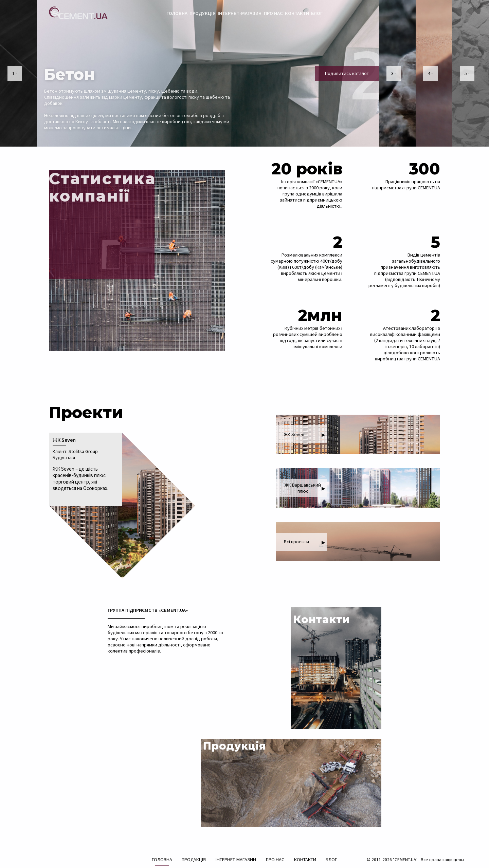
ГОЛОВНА (177, 13)
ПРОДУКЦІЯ (203, 13)
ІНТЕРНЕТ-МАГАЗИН (240, 13)
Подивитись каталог (347, 73)
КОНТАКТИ (297, 13)
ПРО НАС (273, 13)
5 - (467, 73)
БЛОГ (317, 13)
